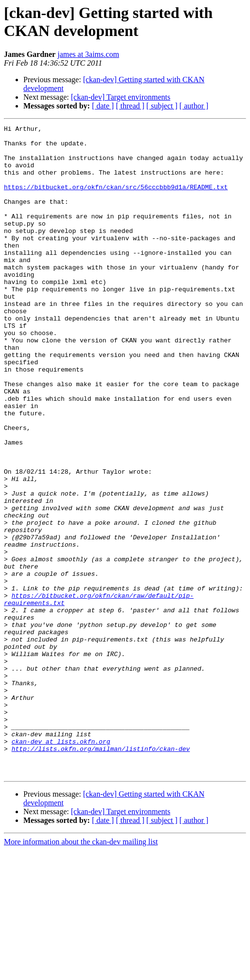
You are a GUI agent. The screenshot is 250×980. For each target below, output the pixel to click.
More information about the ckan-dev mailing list (81, 971)
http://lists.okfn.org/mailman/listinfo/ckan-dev (101, 874)
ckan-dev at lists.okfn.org (61, 865)
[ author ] (194, 106)
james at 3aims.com (88, 54)
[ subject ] (162, 106)
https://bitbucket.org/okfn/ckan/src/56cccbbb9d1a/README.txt (116, 200)
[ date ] (103, 106)
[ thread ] (130, 106)
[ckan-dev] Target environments (121, 97)
